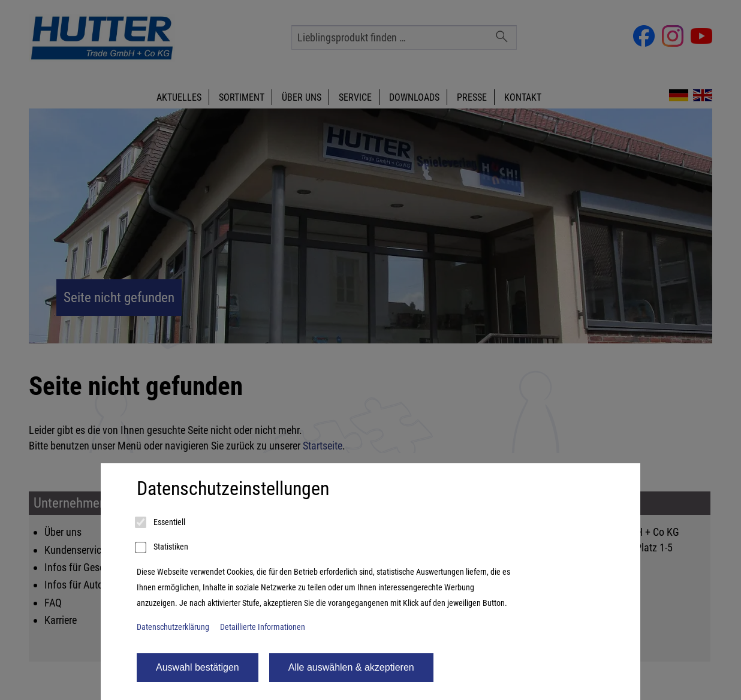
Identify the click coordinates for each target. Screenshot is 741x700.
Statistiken (162, 548)
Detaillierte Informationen (263, 627)
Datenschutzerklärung (173, 627)
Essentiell (161, 523)
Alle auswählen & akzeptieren (351, 667)
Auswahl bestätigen (198, 667)
